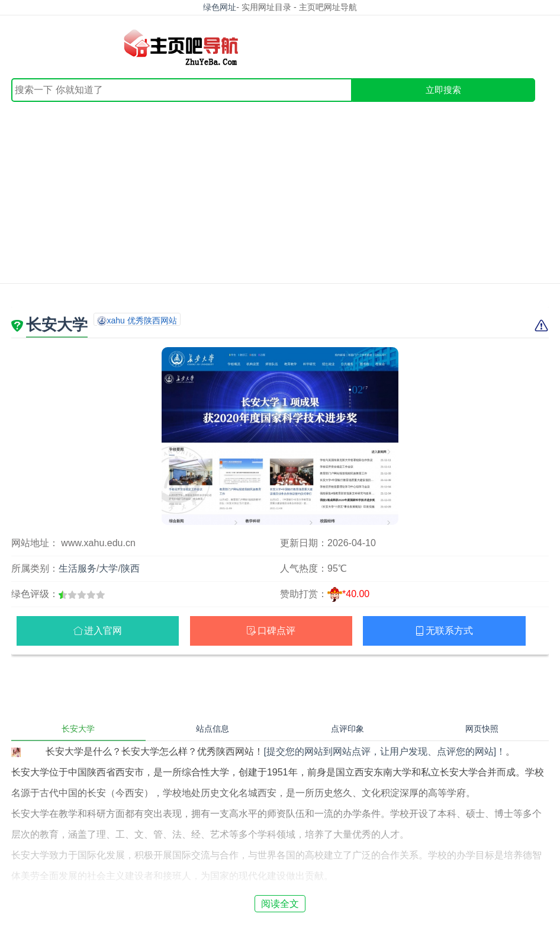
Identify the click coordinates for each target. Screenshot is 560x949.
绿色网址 (220, 7)
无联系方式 (449, 631)
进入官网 (103, 631)
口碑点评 (276, 631)
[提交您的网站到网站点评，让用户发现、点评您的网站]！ (384, 751)
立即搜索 (443, 90)
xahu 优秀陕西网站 (141, 320)
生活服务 (78, 568)
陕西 (130, 568)
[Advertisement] (280, 191)
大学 (108, 568)
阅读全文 (280, 904)
